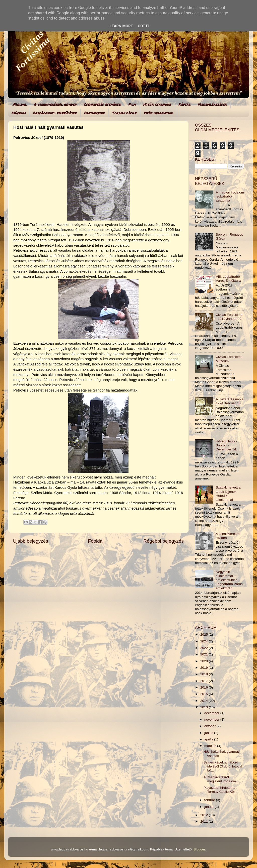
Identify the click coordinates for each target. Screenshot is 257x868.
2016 (205, 687)
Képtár (184, 104)
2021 (205, 654)
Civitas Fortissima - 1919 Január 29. (229, 317)
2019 (205, 668)
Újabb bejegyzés (31, 541)
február (210, 800)
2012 (205, 815)
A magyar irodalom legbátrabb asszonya (230, 196)
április (209, 739)
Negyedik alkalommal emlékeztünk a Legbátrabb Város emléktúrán (229, 580)
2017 (205, 681)
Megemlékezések (212, 104)
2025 (205, 635)
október (210, 726)
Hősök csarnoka (157, 104)
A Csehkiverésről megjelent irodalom (220, 779)
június (209, 733)
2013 (205, 707)
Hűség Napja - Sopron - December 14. (226, 445)
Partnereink (94, 113)
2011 (205, 822)
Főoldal (96, 541)
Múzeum (19, 113)
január (209, 807)
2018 (205, 674)
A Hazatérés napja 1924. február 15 (229, 401)
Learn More (121, 26)
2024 (205, 641)
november (212, 719)
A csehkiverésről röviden (55, 104)
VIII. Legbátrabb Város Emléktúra (228, 279)
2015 (205, 694)
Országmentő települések (55, 113)
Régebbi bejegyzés (164, 541)
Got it (144, 26)
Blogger (199, 849)
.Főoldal (20, 104)
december (212, 713)
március (211, 746)
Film (132, 104)
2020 (205, 661)
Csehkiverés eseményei (103, 104)
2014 (205, 701)
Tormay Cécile (124, 113)
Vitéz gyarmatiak (158, 113)
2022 (205, 648)
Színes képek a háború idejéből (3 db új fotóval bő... (223, 766)
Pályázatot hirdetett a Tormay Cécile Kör (219, 790)
